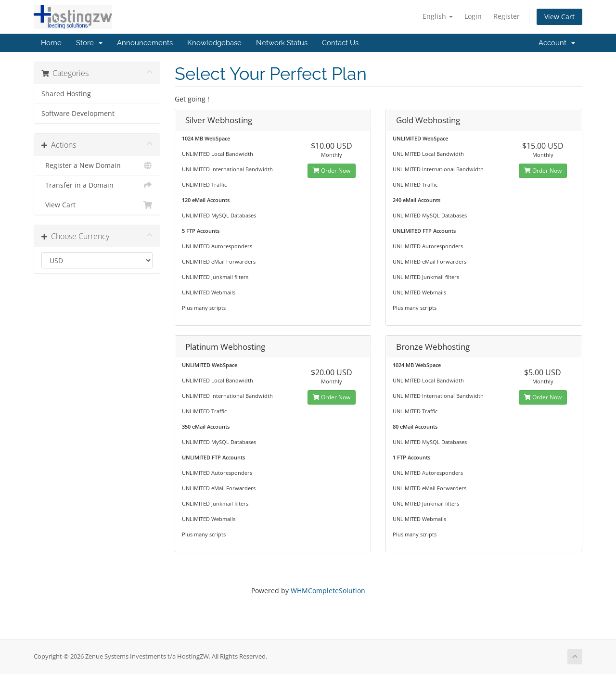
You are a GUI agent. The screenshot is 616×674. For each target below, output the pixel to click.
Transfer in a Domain (97, 185)
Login (473, 16)
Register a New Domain (97, 165)
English (438, 16)
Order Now (332, 171)
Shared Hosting (66, 94)
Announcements (145, 43)
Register (507, 16)
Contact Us (340, 43)
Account (557, 43)
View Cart (559, 17)
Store (89, 43)
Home (51, 43)
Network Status (282, 43)
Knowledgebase (214, 43)
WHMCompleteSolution (328, 591)
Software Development (78, 114)
